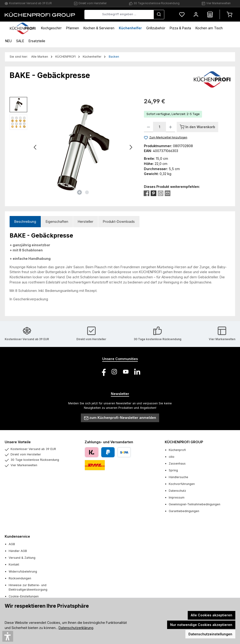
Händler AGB (18, 551)
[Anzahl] (159, 127)
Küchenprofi (177, 450)
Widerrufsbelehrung (23, 571)
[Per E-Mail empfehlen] (168, 193)
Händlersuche (178, 477)
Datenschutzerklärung (76, 628)
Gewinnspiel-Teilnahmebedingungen (195, 504)
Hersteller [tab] (86, 221)
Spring (173, 470)
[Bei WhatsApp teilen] (161, 193)
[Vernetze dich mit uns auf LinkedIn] (137, 372)
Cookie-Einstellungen (24, 596)
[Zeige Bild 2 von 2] (87, 192)
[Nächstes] (131, 147)
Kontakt (14, 564)
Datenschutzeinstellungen (210, 634)
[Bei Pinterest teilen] (154, 193)
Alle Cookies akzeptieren (212, 615)
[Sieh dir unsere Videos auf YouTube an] (126, 372)
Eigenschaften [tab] (57, 221)
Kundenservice (17, 536)
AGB (12, 544)
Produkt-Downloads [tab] (119, 221)
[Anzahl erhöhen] (171, 127)
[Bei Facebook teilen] (146, 193)
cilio (172, 457)
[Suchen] (159, 15)
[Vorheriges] (35, 147)
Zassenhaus (177, 463)
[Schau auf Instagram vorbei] (114, 372)
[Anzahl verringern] (148, 127)
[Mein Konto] (196, 14)
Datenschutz (177, 491)
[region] (72, 147)
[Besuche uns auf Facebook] (103, 372)
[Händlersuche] (210, 14)
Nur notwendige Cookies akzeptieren (201, 625)
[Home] (23, 28)
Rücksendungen (20, 578)
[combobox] (119, 15)
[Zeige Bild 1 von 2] (79, 192)
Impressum (177, 497)
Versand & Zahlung (22, 558)
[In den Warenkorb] (197, 127)
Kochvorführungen (182, 484)
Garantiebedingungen (184, 511)
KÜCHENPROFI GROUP (184, 442)
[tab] (25, 222)
